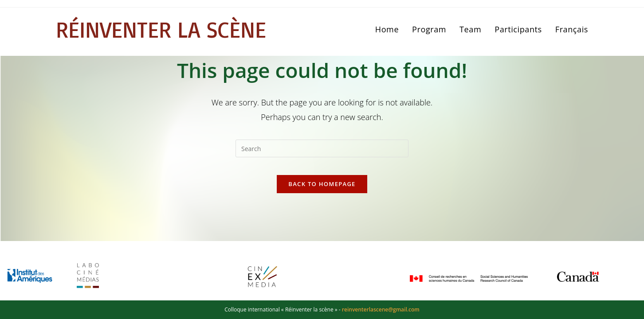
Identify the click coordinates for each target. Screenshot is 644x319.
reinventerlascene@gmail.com (381, 309)
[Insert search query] (322, 148)
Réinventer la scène (171, 29)
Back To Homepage (322, 193)
